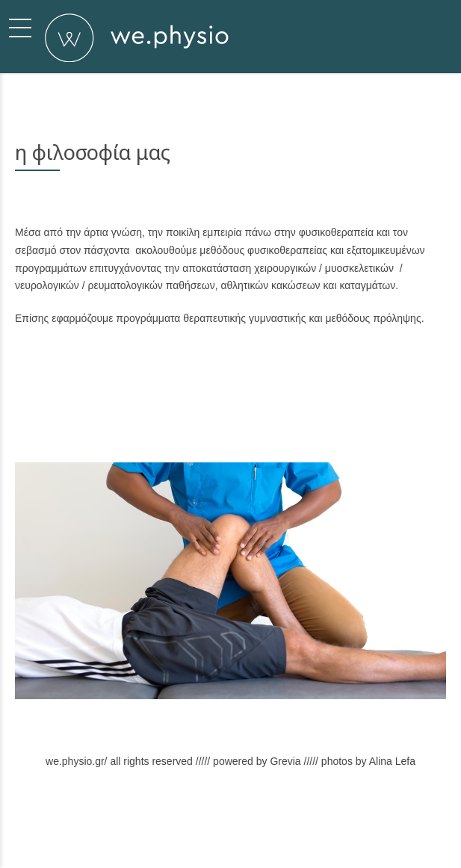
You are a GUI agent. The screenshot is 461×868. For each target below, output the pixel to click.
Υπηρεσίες (215, 829)
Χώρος (262, 829)
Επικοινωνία (311, 829)
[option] (230, 581)
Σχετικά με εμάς (87, 829)
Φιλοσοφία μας (156, 829)
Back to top (367, 829)
